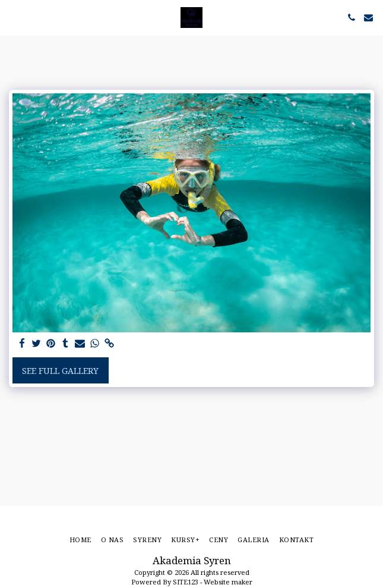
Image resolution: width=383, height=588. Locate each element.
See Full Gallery (60, 371)
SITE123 (186, 582)
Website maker (228, 582)
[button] (13, 17)
